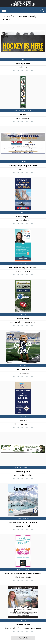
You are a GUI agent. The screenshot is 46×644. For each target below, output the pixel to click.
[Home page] (23, 3)
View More (23, 638)
